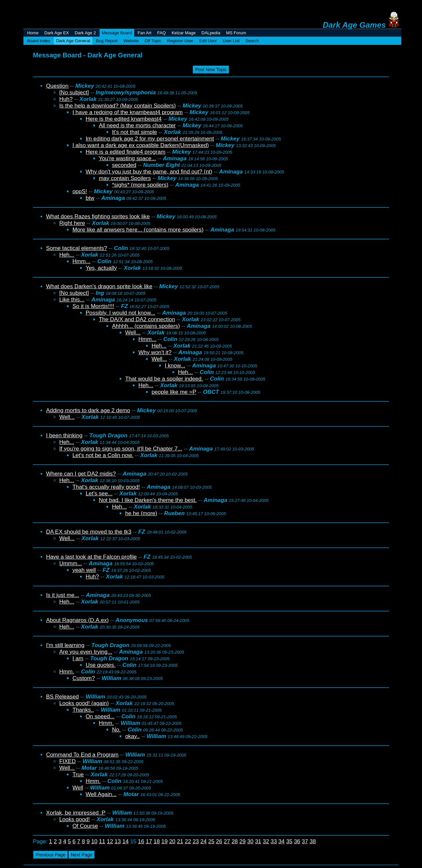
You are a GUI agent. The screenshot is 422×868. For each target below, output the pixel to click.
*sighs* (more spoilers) (140, 185)
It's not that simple (135, 132)
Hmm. (67, 672)
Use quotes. (101, 665)
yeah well (84, 570)
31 (258, 841)
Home (33, 33)
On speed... (100, 716)
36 (297, 841)
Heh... (67, 255)
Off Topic (153, 41)
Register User (180, 41)
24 (204, 841)
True (78, 775)
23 (196, 841)
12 (110, 841)
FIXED (68, 761)
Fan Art (144, 33)
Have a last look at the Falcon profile (91, 557)
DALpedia (211, 33)
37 (305, 841)
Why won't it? (155, 352)
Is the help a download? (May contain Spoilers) (118, 106)
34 (281, 841)
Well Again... (101, 794)
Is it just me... (63, 595)
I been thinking (64, 435)
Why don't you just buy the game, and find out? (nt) (149, 172)
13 (118, 841)
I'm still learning (65, 645)
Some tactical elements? (77, 248)
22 (188, 841)
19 (165, 841)
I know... (175, 366)
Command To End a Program (82, 755)
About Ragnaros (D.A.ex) (77, 620)
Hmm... (82, 261)
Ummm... (71, 563)
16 (141, 841)
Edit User (208, 41)
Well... (133, 333)
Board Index (39, 41)
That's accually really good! (106, 487)
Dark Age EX (57, 33)
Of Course (85, 826)
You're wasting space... (128, 158)
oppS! (80, 191)
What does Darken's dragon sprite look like (99, 286)
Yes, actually (101, 268)
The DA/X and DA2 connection (137, 319)
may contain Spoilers (125, 178)
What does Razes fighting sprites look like (98, 217)
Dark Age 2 (85, 33)
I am (78, 658)
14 (125, 841)
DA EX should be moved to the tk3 (89, 532)
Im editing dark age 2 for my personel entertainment (150, 139)
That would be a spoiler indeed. (164, 379)
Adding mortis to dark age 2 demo (88, 410)
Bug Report (107, 41)
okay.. (133, 736)
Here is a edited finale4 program (126, 152)
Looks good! (75, 819)
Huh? (66, 99)
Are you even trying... (86, 652)
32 (266, 841)
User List (231, 41)
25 (211, 841)
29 (242, 841)
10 (94, 841)
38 (313, 841)
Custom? (84, 678)
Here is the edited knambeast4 (124, 119)
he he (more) (141, 513)
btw (90, 198)
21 (180, 841)
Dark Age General (73, 41)
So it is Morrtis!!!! (93, 306)
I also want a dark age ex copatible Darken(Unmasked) (141, 145)
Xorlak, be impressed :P (76, 813)
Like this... (72, 300)
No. (116, 730)
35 (289, 841)
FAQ (162, 33)
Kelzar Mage (183, 33)
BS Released (62, 697)
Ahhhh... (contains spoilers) (146, 326)
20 (172, 841)
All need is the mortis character (137, 125)
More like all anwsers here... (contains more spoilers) (138, 230)
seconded (124, 165)
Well (78, 788)
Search (252, 41)
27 (227, 841)
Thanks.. (83, 710)
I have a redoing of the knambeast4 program (128, 112)
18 (157, 841)
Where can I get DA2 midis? (81, 474)
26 (219, 841)
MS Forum (236, 33)
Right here (72, 223)
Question (57, 86)
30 (250, 841)
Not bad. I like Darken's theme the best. (148, 500)
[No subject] (74, 93)
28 (235, 841)
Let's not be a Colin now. (103, 455)
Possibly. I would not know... (121, 313)
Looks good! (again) (84, 703)
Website (131, 41)
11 (102, 841)
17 (149, 841)
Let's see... (99, 494)
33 (274, 841)
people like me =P (174, 392)
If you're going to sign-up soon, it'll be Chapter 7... (121, 449)
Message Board (117, 33)
